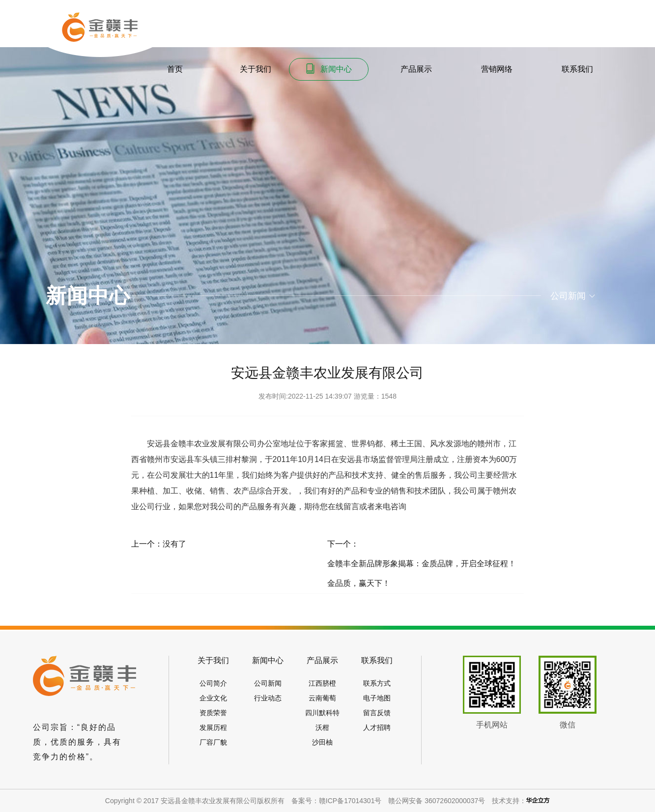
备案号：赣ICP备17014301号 (337, 801)
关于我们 (248, 69)
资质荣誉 (213, 713)
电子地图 (377, 698)
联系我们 (570, 69)
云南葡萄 (322, 698)
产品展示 (409, 69)
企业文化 (213, 698)
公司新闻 (268, 683)
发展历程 (213, 727)
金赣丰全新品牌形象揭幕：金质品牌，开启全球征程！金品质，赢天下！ (422, 573)
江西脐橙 (322, 683)
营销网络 (489, 69)
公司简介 (213, 683)
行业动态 (268, 698)
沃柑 (322, 727)
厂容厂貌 (213, 742)
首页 (167, 69)
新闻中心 (328, 69)
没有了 (174, 544)
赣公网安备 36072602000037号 (437, 801)
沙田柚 (322, 742)
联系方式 (377, 683)
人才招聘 (377, 727)
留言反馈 (377, 713)
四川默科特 (322, 713)
